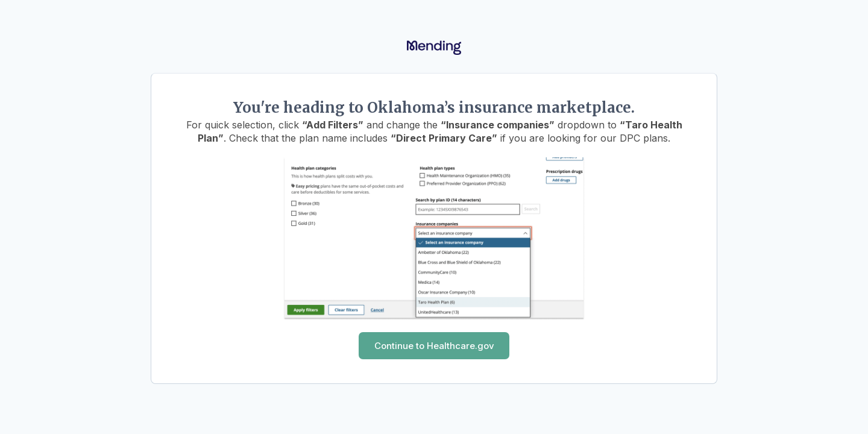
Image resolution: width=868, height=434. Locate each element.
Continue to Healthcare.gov (434, 346)
